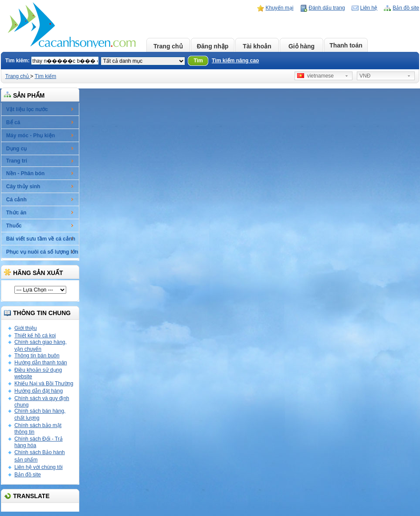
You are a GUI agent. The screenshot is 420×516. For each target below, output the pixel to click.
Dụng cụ (16, 149)
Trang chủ (168, 46)
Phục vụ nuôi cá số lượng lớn (42, 252)
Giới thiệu (25, 328)
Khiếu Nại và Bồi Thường (44, 384)
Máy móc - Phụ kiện (30, 136)
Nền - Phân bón (25, 173)
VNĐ (365, 76)
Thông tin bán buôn (37, 356)
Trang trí (17, 161)
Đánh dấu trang (327, 8)
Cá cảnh (16, 200)
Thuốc (14, 226)
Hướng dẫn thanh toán (41, 363)
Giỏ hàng (301, 46)
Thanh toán (346, 45)
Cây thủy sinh (23, 187)
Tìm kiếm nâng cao (235, 61)
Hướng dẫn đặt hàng (39, 391)
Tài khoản (257, 46)
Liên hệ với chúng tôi (39, 467)
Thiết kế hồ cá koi (35, 336)
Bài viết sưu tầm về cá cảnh (41, 239)
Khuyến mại (280, 8)
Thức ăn (16, 213)
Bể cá (13, 122)
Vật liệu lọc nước (27, 109)
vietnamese (315, 76)
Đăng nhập (213, 46)
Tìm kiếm (45, 76)
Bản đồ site (406, 8)
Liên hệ (369, 8)
